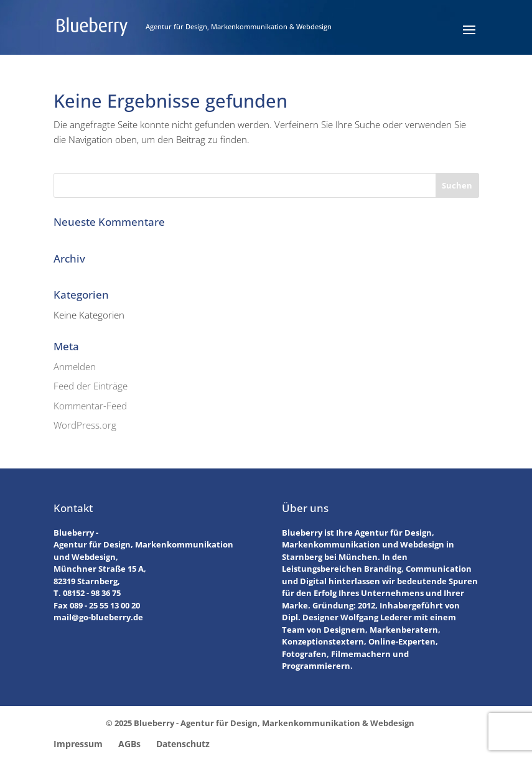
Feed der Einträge (91, 386)
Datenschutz (183, 744)
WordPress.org (85, 425)
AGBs (129, 744)
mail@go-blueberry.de (98, 617)
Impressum (78, 744)
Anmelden (75, 366)
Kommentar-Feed (90, 406)
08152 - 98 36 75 (92, 593)
